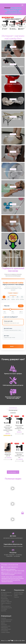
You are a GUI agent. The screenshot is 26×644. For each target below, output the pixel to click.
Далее (13, 346)
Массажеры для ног (13, 137)
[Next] (23, 23)
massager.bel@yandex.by (12, 567)
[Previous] (3, 23)
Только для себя (8, 321)
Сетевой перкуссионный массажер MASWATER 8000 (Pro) (8, 429)
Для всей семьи (8, 328)
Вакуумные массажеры (13, 84)
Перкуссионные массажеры (13, 49)
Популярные (13, 408)
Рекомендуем (13, 410)
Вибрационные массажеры (13, 67)
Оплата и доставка (19, 592)
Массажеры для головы (13, 172)
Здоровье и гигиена (13, 257)
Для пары (6, 336)
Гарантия (16, 597)
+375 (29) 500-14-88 (13, 565)
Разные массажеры (13, 206)
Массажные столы (13, 119)
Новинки (13, 413)
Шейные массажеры (13, 154)
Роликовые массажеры (13, 189)
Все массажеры (13, 472)
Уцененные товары (13, 240)
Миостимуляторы (13, 224)
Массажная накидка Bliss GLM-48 (8, 454)
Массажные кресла (13, 102)
